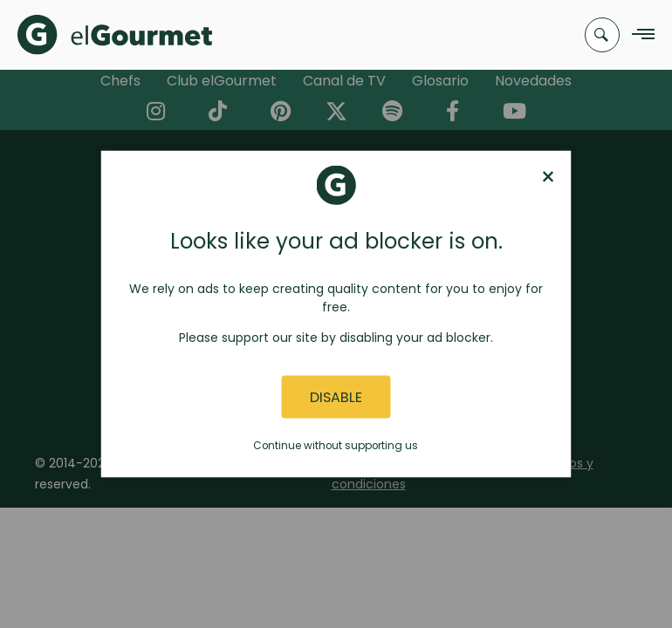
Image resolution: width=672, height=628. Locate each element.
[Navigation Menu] (638, 35)
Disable (336, 396)
